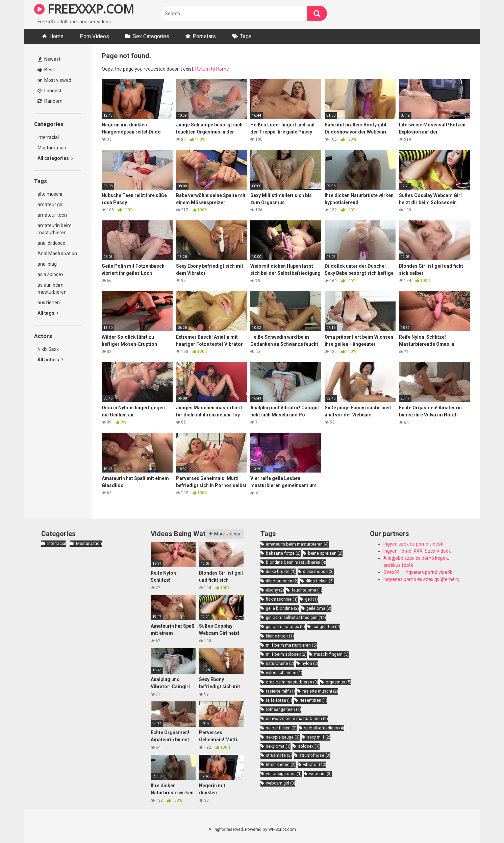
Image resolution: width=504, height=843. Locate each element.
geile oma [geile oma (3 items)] (319, 608)
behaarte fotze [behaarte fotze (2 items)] (283, 553)
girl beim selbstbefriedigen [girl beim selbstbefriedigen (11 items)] (296, 617)
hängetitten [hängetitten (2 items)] (326, 627)
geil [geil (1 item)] (311, 599)
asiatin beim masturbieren (52, 288)
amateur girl (51, 204)
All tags (48, 313)
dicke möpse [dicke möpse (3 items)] (318, 571)
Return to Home (212, 69)
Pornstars (204, 36)
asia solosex (51, 274)
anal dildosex (51, 243)
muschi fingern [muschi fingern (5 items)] (331, 654)
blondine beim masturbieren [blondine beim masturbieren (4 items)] (296, 562)
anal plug (47, 264)
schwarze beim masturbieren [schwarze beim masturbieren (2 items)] (297, 718)
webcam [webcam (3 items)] (320, 774)
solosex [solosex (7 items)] (309, 746)
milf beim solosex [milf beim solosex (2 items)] (286, 654)
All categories (55, 158)
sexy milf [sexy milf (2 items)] (319, 737)
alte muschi (50, 194)
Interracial (48, 137)
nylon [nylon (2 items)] (310, 663)
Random (50, 101)
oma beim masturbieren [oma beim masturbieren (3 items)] (292, 682)
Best (46, 70)
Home (56, 36)
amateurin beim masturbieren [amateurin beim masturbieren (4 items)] (297, 544)
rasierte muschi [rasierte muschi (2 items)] (320, 691)
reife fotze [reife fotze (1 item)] (279, 700)
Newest (49, 59)
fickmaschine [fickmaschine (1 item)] (282, 599)
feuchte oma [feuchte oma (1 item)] (307, 590)
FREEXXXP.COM (84, 9)
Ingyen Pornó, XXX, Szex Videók (417, 551)
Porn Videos (94, 36)
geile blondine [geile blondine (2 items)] (282, 608)
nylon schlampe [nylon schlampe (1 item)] (284, 672)
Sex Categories (151, 36)
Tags (246, 36)
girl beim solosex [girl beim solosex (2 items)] (285, 627)
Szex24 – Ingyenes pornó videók (418, 572)
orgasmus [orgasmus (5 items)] (338, 682)
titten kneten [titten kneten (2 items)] (281, 764)
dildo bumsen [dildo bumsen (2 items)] (282, 581)
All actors (50, 360)
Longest (49, 91)
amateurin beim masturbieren (55, 229)
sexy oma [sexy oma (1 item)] (278, 746)
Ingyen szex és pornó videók (413, 544)
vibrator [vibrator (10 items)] (315, 764)
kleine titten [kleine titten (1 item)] (280, 636)
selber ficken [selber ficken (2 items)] (281, 728)
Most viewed (54, 80)
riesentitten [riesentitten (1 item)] (313, 700)
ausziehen (49, 303)
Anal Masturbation (57, 254)
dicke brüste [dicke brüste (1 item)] (281, 571)
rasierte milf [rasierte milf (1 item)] (280, 691)
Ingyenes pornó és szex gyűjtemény (422, 579)
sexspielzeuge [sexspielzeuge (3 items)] (283, 737)
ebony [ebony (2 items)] (275, 590)
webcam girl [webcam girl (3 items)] (281, 783)
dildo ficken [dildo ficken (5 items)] (320, 581)
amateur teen (52, 215)
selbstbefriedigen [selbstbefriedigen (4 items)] (324, 728)
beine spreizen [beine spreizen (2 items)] (325, 553)
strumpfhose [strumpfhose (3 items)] (315, 755)
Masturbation (52, 148)
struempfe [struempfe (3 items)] (279, 755)
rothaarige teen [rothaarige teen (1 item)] (283, 709)
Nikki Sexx (48, 349)
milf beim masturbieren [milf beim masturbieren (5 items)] (291, 645)
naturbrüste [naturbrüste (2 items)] (280, 663)
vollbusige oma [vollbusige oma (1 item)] (284, 774)
